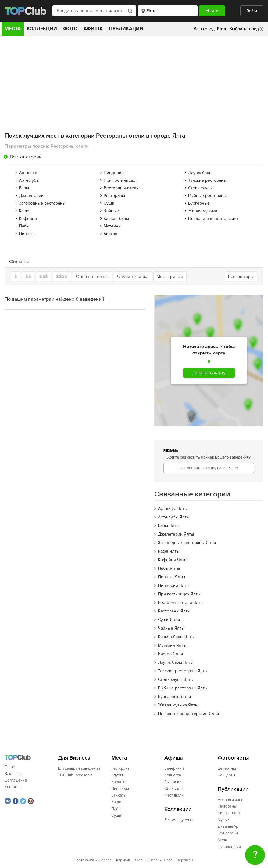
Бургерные (199, 203)
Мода (222, 840)
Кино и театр (229, 813)
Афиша (93, 29)
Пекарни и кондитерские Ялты (188, 714)
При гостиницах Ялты (179, 594)
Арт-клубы (29, 180)
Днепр (152, 860)
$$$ (44, 276)
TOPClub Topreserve (75, 775)
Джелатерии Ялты (176, 534)
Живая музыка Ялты (178, 705)
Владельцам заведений (79, 768)
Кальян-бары (116, 218)
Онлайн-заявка (133, 276)
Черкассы (185, 860)
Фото (70, 29)
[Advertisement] (134, 82)
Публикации (126, 29)
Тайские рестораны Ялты (183, 671)
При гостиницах (119, 180)
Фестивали (174, 795)
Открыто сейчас (92, 276)
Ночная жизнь (230, 800)
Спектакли (174, 789)
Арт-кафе (28, 173)
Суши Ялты (169, 620)
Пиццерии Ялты (174, 585)
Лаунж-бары (200, 173)
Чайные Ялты (171, 628)
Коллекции (42, 29)
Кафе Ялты (169, 551)
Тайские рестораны (207, 180)
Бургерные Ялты (174, 697)
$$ (28, 276)
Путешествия (229, 847)
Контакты (13, 787)
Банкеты (119, 795)
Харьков (123, 860)
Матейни (112, 226)
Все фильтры (241, 276)
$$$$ (62, 276)
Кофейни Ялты (173, 560)
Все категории (26, 157)
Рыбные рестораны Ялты (183, 688)
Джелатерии (31, 196)
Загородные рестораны (42, 203)
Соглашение (16, 780)
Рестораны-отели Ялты (181, 603)
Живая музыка (203, 211)
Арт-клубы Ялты (174, 517)
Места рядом (170, 276)
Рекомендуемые (179, 820)
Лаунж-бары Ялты (176, 662)
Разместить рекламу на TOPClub (209, 468)
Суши (109, 203)
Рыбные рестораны (207, 196)
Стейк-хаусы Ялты (176, 679)
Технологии (228, 833)
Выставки (173, 782)
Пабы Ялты (169, 568)
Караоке (119, 782)
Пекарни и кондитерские (213, 218)
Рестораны (114, 196)
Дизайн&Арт (229, 826)
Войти (252, 11)
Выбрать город (244, 29)
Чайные (111, 211)
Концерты (173, 775)
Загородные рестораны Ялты (187, 543)
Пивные (27, 234)
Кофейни (28, 218)
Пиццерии (114, 173)
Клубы (117, 775)
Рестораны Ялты (174, 611)
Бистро (111, 234)
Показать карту (209, 373)
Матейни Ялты (172, 645)
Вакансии (13, 774)
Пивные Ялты (172, 577)
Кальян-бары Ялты (176, 637)
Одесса (105, 860)
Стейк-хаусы (200, 188)
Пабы (24, 226)
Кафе (24, 211)
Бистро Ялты (170, 654)
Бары (24, 188)
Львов (167, 860)
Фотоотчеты (233, 758)
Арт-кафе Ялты (173, 508)
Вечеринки (174, 768)
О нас (10, 767)
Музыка (225, 820)
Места (13, 29)
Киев (138, 860)
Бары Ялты (169, 526)
